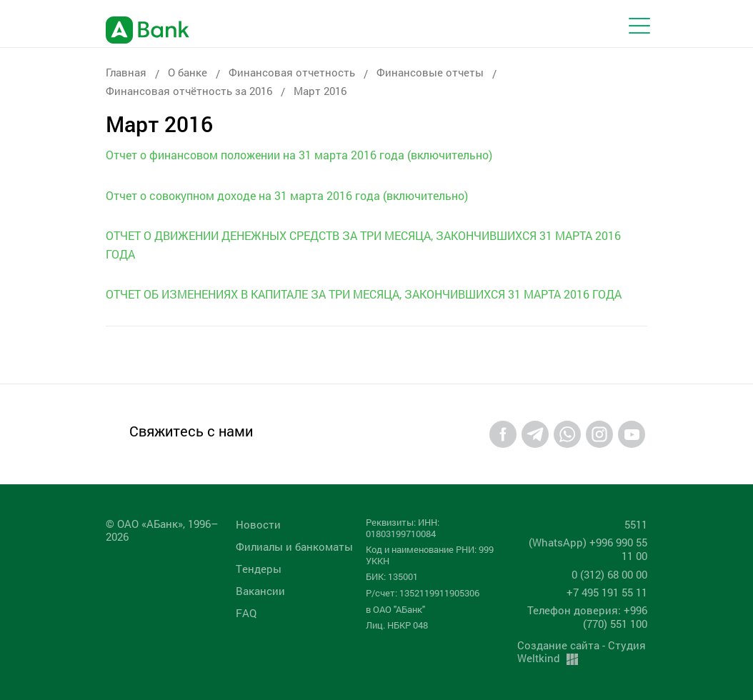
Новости (258, 524)
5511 (636, 524)
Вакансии (260, 591)
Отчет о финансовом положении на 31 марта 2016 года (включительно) (299, 155)
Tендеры (259, 569)
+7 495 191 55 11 (607, 592)
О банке (188, 72)
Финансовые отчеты (430, 72)
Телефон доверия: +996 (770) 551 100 (587, 617)
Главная (126, 72)
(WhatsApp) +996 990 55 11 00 (588, 549)
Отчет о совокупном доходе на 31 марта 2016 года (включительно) (287, 195)
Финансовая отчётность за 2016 (189, 91)
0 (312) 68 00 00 (609, 574)
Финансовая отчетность (292, 72)
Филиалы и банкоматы (294, 546)
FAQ (246, 613)
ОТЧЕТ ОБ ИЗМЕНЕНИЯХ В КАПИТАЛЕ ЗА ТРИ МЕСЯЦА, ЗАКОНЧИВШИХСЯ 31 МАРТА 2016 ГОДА (364, 294)
